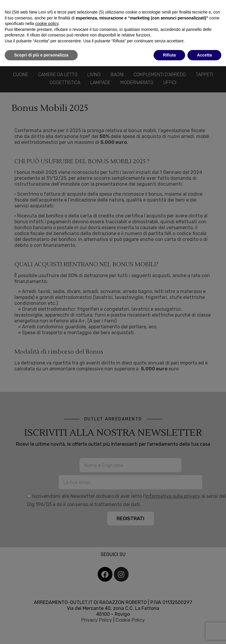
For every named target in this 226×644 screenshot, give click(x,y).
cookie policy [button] (47, 24)
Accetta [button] (204, 55)
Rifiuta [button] (169, 55)
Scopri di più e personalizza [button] (41, 55)
